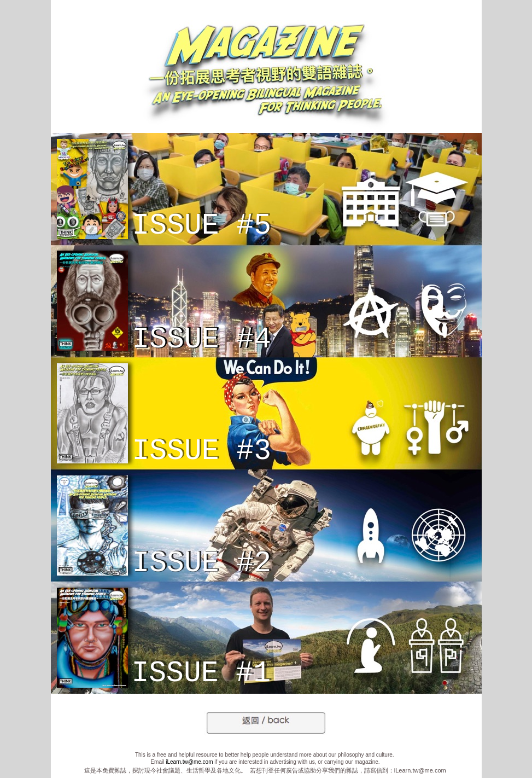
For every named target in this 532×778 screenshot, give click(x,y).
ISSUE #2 (202, 564)
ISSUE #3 (202, 451)
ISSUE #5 (202, 226)
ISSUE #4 (202, 340)
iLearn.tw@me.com (189, 762)
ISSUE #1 (201, 674)
